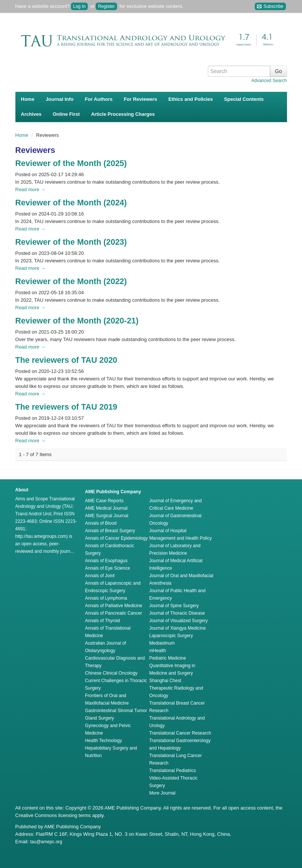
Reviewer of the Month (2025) (71, 163)
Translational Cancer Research (180, 733)
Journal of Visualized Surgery (179, 621)
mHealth (158, 651)
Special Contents (244, 99)
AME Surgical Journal (107, 516)
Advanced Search (269, 81)
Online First (66, 114)
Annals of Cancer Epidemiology (116, 538)
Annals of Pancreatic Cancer (114, 613)
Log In (79, 6)
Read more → (31, 189)
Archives (31, 114)
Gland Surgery (100, 718)
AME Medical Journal (106, 508)
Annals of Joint (100, 576)
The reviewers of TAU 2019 (66, 407)
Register (106, 6)
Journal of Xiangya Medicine (178, 628)
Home (28, 99)
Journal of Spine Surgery (174, 606)
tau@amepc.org (46, 842)
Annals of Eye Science (108, 568)
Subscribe (270, 7)
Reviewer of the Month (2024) (71, 203)
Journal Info (60, 99)
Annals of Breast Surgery (110, 531)
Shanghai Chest (165, 681)
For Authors (99, 99)
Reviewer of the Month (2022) (71, 281)
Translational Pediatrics (173, 771)
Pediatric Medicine (168, 658)
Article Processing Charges (123, 114)
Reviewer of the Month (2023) (71, 242)
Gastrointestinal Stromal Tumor (116, 711)
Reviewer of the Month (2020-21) (77, 321)
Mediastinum (162, 643)
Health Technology (104, 741)
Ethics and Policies (191, 99)
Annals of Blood (101, 523)
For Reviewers (140, 99)
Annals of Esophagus (106, 561)
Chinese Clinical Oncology (111, 673)
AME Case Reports (104, 501)
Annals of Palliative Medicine (114, 606)
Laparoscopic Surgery (171, 636)
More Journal (162, 793)
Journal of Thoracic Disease (177, 613)
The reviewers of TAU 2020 (66, 360)
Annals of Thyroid (103, 621)
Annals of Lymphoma (106, 598)
